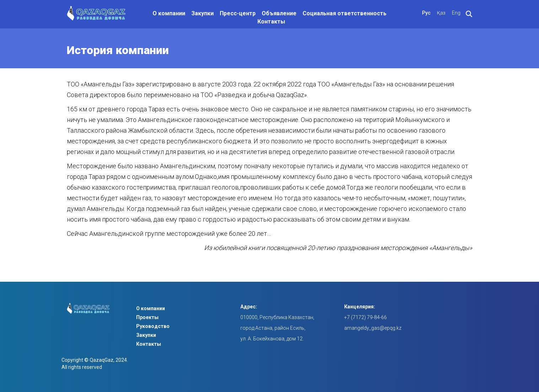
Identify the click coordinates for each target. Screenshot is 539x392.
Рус (426, 13)
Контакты (271, 22)
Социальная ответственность (345, 13)
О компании (169, 13)
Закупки (202, 13)
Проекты (147, 317)
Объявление (279, 13)
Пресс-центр (238, 13)
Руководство (153, 326)
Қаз (441, 13)
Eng (456, 13)
